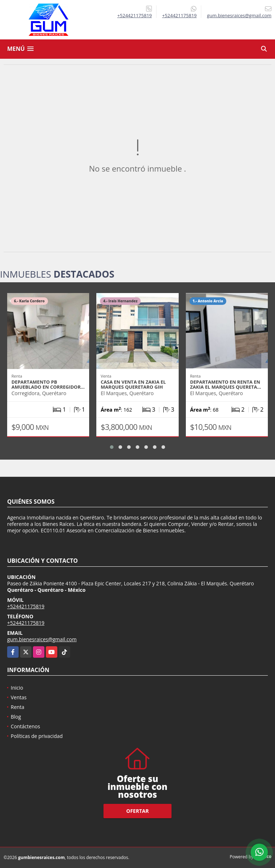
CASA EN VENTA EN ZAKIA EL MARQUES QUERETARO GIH (133, 384)
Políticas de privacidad (37, 736)
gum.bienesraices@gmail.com (42, 639)
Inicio (17, 688)
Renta (18, 707)
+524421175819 (134, 15)
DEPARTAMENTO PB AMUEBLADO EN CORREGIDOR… (48, 384)
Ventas (19, 697)
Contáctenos (25, 726)
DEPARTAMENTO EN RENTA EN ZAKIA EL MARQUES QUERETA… (226, 384)
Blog (16, 717)
